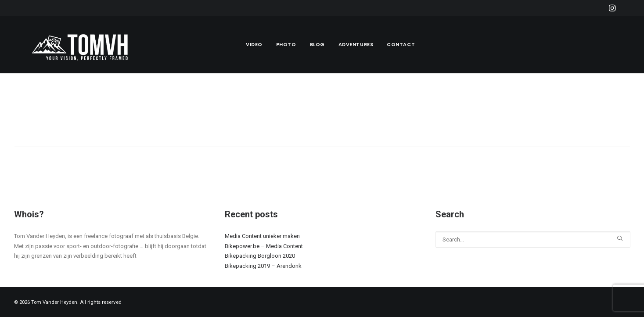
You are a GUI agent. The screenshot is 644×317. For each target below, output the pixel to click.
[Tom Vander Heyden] (82, 45)
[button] (612, 8)
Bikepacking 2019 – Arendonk (263, 266)
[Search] (322, 153)
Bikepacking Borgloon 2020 (260, 256)
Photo (286, 44)
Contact (401, 44)
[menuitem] (612, 8)
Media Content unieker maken (262, 236)
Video (254, 44)
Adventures (356, 44)
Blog (317, 44)
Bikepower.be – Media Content (264, 246)
